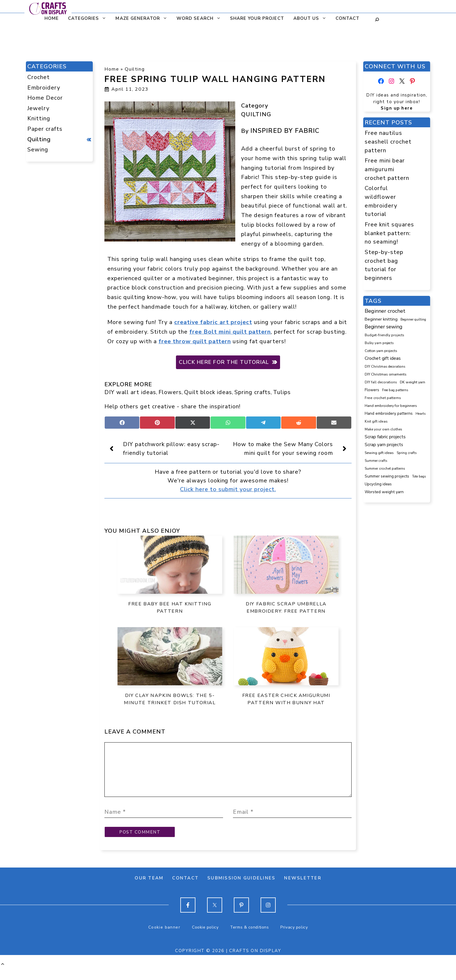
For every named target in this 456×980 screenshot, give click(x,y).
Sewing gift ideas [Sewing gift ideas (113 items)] (379, 453)
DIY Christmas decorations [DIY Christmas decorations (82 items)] (385, 366)
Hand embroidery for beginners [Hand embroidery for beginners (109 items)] (391, 406)
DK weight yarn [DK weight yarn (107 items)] (413, 382)
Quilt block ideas (208, 392)
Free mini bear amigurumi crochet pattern (387, 169)
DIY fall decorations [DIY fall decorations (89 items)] (381, 382)
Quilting (135, 69)
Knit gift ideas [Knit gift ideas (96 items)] (376, 421)
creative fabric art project (213, 322)
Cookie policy (205, 939)
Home (48, 18)
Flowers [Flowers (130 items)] (372, 390)
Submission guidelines (241, 890)
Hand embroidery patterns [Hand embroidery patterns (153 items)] (389, 413)
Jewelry (38, 108)
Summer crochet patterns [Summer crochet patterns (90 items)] (385, 468)
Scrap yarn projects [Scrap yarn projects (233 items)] (384, 445)
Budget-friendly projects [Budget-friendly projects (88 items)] (384, 335)
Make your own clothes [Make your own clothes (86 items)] (383, 429)
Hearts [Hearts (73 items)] (421, 414)
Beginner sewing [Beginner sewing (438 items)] (383, 327)
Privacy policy (294, 939)
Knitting (39, 118)
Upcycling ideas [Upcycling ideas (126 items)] (378, 484)
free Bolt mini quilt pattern (230, 332)
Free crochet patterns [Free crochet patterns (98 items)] (383, 398)
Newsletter (303, 890)
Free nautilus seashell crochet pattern (388, 142)
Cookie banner (164, 939)
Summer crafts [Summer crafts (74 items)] (376, 461)
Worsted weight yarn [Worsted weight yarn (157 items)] (384, 492)
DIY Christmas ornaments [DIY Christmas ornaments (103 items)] (386, 374)
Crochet (39, 77)
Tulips (282, 392)
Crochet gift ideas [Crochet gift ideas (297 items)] (383, 358)
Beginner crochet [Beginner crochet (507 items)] (385, 311)
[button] (3, 976)
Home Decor (45, 98)
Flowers (170, 392)
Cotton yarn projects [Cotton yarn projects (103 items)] (381, 351)
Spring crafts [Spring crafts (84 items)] (407, 453)
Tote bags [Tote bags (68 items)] (419, 476)
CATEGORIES (86, 18)
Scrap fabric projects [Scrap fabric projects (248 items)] (385, 437)
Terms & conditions (249, 939)
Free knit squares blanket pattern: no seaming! (389, 233)
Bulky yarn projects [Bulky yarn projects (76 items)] (379, 343)
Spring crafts (253, 392)
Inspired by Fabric (285, 131)
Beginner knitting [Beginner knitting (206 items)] (381, 319)
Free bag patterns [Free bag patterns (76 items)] (395, 390)
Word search (197, 18)
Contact (344, 18)
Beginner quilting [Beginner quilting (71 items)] (413, 320)
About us (308, 18)
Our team (149, 890)
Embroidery (44, 88)
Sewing (38, 150)
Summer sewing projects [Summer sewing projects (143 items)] (387, 476)
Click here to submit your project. (228, 489)
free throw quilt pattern (195, 341)
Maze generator (140, 18)
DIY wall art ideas (130, 392)
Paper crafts (45, 129)
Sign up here (397, 108)
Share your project (253, 18)
